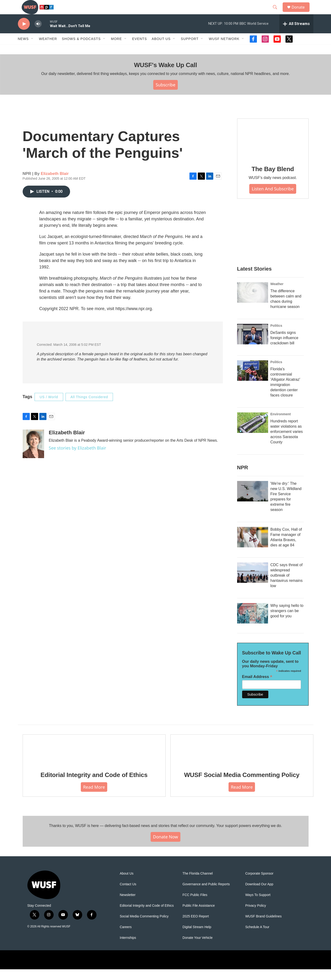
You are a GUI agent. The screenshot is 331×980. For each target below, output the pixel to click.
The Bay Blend (273, 180)
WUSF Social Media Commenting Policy (242, 786)
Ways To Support (258, 906)
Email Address (257, 687)
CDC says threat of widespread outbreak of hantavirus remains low (287, 586)
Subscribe (165, 95)
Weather (48, 49)
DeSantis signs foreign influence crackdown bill (284, 349)
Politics (276, 336)
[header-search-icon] (277, 13)
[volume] (38, 35)
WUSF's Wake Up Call (165, 76)
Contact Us (128, 895)
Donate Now (165, 847)
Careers (126, 938)
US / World (49, 408)
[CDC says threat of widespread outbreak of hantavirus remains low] (253, 583)
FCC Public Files (195, 906)
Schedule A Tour (257, 938)
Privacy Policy (256, 916)
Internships (128, 948)
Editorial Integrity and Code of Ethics (94, 786)
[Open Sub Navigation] (32, 49)
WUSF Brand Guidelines (263, 927)
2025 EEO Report (196, 927)
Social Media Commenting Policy (144, 927)
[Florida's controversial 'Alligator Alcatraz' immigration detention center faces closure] (253, 381)
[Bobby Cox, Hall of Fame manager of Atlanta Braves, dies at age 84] (253, 548)
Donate (301, 12)
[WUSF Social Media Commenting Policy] (242, 760)
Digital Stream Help (197, 938)
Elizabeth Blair (55, 184)
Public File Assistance (199, 916)
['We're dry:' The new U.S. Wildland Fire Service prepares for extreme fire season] (253, 502)
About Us (127, 884)
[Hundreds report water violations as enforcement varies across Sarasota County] (253, 433)
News (23, 49)
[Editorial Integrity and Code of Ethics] (94, 760)
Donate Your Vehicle (198, 948)
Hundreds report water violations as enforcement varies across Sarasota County (287, 442)
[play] (24, 35)
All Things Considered (89, 408)
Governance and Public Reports (206, 895)
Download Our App (259, 895)
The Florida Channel (198, 884)
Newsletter (128, 906)
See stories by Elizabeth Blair (78, 459)
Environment (281, 425)
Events (140, 49)
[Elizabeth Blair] (33, 455)
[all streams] (296, 35)
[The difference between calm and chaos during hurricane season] (253, 303)
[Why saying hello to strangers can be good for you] (253, 624)
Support (190, 49)
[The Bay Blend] (273, 149)
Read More (94, 798)
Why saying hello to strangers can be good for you (287, 621)
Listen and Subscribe (273, 199)
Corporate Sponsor (259, 884)
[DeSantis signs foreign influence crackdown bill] (253, 345)
